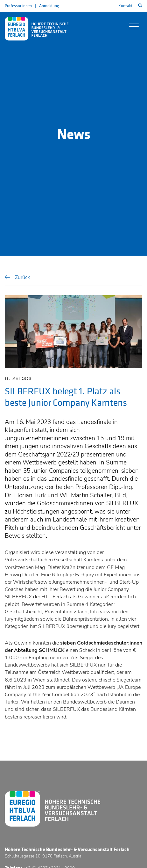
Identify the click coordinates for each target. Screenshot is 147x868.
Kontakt (125, 6)
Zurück (22, 277)
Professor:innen (18, 6)
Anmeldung (49, 6)
